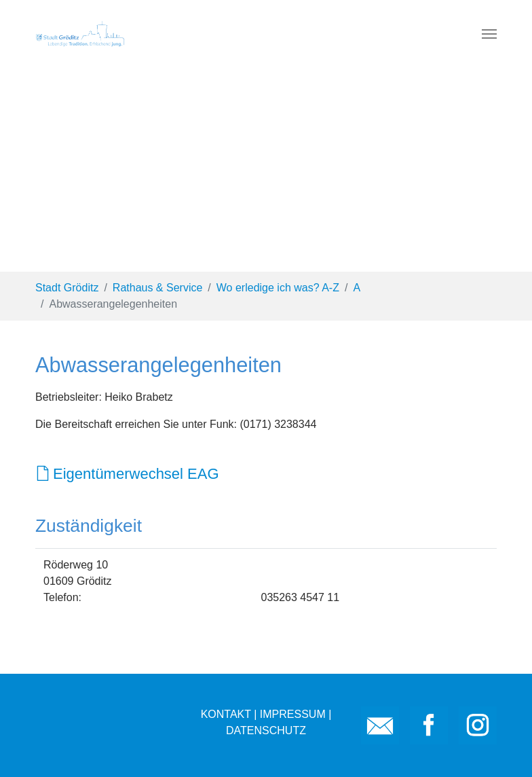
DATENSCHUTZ (266, 730)
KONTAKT (226, 714)
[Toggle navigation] (489, 34)
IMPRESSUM (293, 714)
